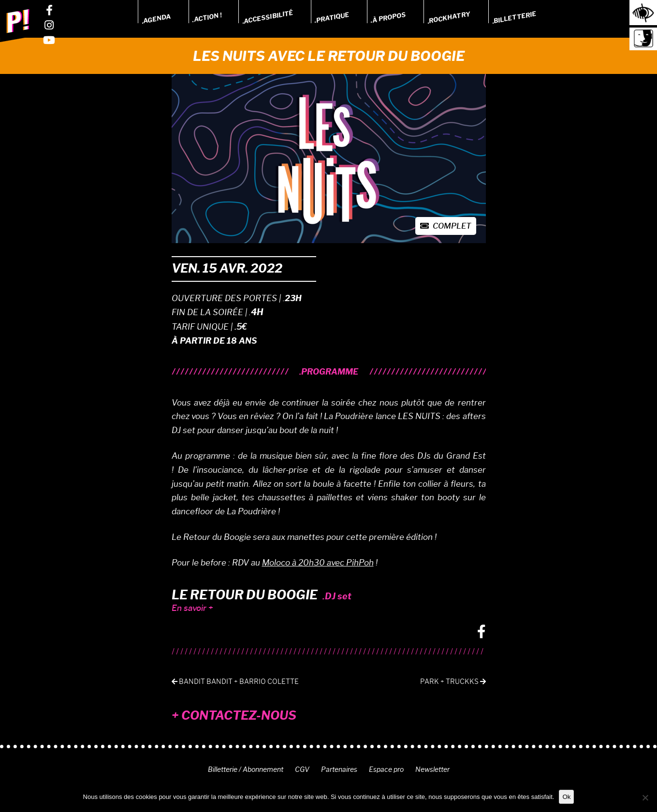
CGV (302, 769)
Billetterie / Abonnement (246, 769)
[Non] (645, 797)
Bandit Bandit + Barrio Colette (235, 682)
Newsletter (432, 769)
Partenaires (339, 769)
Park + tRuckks (453, 682)
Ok (566, 797)
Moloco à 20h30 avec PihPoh (318, 563)
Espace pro (386, 769)
